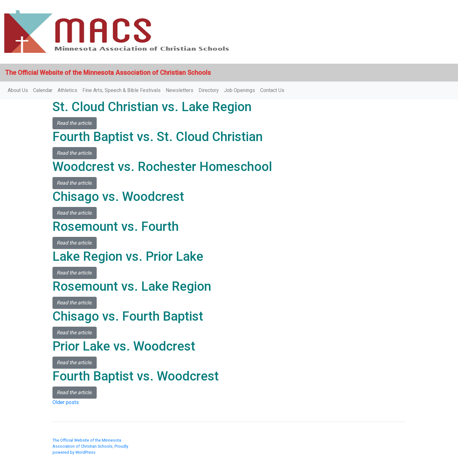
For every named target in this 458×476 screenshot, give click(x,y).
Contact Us (272, 90)
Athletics (67, 90)
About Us (18, 90)
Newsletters (180, 90)
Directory (209, 90)
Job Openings (239, 90)
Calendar (43, 90)
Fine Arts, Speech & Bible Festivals (121, 90)
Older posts (66, 402)
